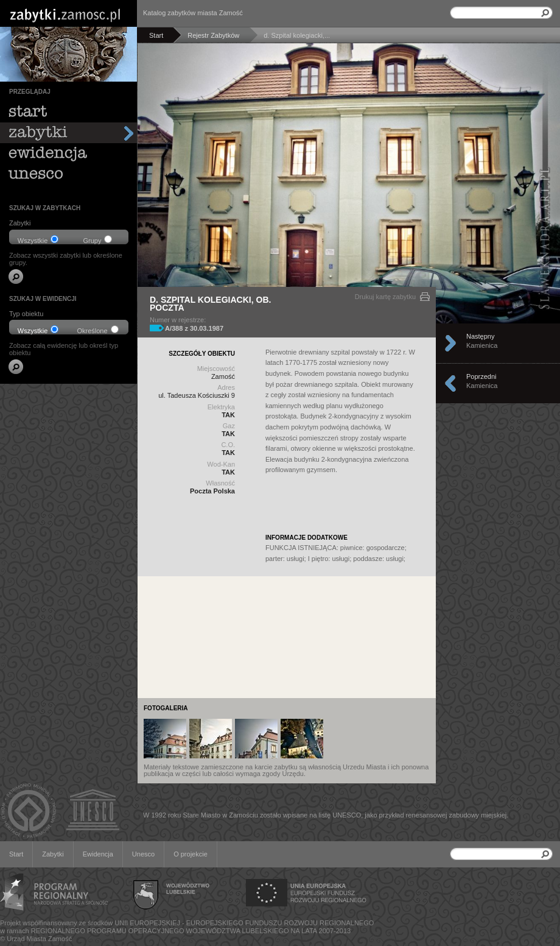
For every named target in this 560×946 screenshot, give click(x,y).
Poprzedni (502, 383)
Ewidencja (98, 854)
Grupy (98, 240)
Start (16, 854)
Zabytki (53, 854)
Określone (97, 330)
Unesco (143, 854)
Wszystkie (38, 240)
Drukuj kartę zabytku (385, 297)
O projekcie (191, 854)
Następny (502, 343)
